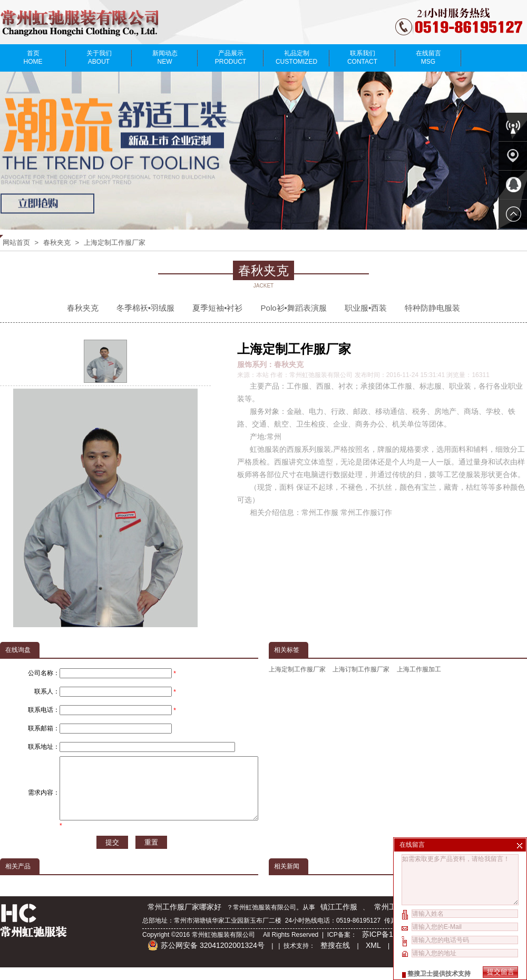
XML (373, 958)
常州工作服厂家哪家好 (184, 919)
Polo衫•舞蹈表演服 (294, 308)
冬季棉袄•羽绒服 (145, 308)
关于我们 (99, 57)
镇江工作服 (339, 919)
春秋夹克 (57, 242)
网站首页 (16, 242)
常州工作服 (393, 919)
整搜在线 (335, 958)
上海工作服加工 (419, 669)
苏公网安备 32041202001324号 (206, 958)
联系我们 (362, 57)
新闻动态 (165, 57)
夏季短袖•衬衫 (217, 308)
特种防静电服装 (432, 308)
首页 (33, 57)
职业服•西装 (366, 308)
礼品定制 (296, 57)
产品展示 (231, 57)
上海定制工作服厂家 (115, 242)
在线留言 (428, 57)
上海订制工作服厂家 (361, 669)
